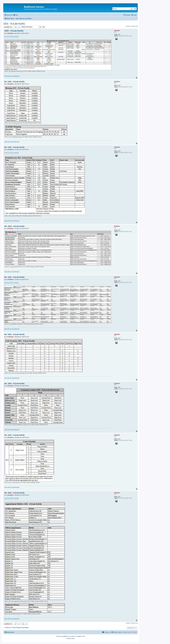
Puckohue (117, 31)
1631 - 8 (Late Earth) (14, 24)
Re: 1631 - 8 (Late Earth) (14, 82)
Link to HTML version (12, 36)
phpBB (64, 636)
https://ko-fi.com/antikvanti (12, 76)
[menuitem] (16, 15)
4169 (119, 35)
